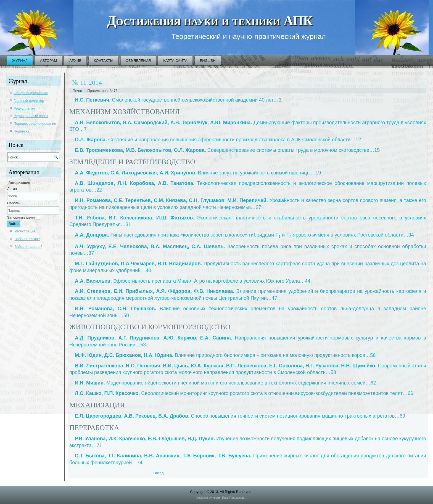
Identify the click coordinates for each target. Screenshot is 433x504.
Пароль (13, 203)
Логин (12, 189)
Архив (75, 61)
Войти (14, 224)
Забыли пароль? (28, 247)
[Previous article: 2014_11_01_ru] (158, 473)
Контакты (104, 61)
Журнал (20, 61)
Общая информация (31, 93)
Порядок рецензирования (35, 124)
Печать (79, 91)
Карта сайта (175, 61)
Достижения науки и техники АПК (210, 21)
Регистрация (25, 231)
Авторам (48, 61)
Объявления (138, 61)
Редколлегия (24, 108)
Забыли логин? (27, 239)
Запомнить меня (21, 217)
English (208, 61)
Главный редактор (29, 101)
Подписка (22, 131)
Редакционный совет (31, 116)
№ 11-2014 (87, 83)
